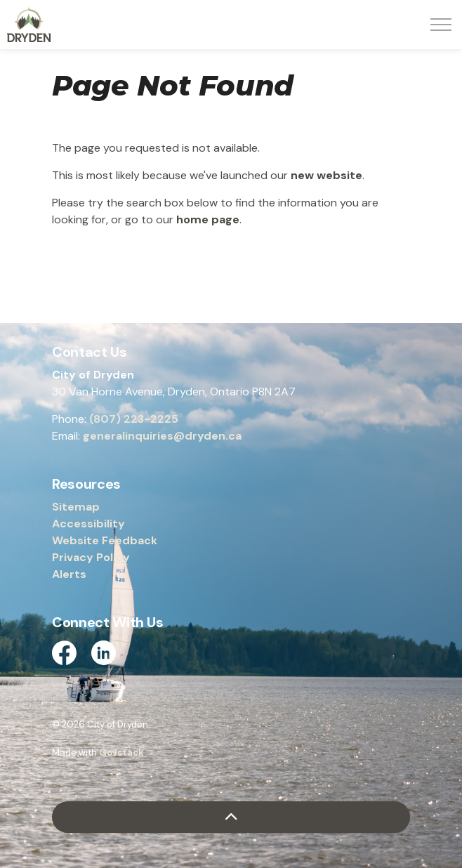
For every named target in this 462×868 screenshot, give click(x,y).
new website (326, 175)
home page (208, 219)
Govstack (121, 752)
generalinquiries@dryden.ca (162, 436)
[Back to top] (231, 817)
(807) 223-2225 (134, 419)
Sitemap (76, 507)
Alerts (69, 574)
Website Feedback (105, 540)
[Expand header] (441, 25)
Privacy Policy (91, 557)
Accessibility (88, 524)
